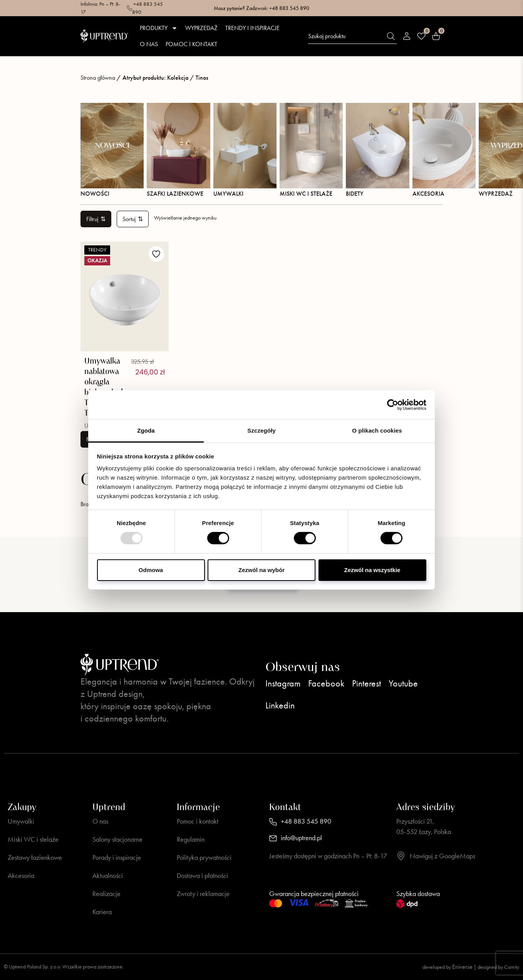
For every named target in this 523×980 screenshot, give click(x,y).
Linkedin (280, 705)
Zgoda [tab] (146, 430)
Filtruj (96, 219)
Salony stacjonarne (117, 839)
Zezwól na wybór (261, 570)
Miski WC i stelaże (311, 150)
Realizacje (106, 894)
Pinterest (366, 683)
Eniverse (462, 967)
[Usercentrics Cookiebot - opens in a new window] (393, 404)
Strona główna (98, 78)
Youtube (403, 683)
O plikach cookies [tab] (377, 430)
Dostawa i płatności (202, 876)
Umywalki (245, 150)
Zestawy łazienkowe (35, 857)
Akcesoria (444, 150)
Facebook (326, 683)
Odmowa (151, 570)
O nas (149, 44)
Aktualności (108, 876)
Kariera (102, 912)
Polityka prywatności (204, 857)
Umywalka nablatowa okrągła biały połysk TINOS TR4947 (105, 387)
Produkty (159, 28)
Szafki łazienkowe (178, 150)
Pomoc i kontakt (191, 44)
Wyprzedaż (201, 28)
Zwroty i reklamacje (203, 894)
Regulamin (191, 839)
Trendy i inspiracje (252, 28)
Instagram (283, 683)
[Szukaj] (391, 36)
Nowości (112, 150)
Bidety (377, 150)
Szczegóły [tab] (261, 430)
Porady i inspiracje (117, 857)
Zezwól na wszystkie (372, 570)
